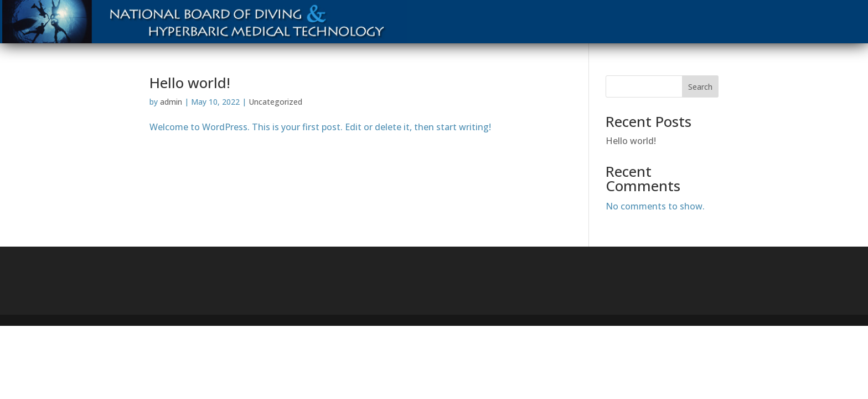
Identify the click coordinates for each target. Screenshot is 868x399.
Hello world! (190, 83)
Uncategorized (275, 102)
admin (171, 102)
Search (700, 87)
